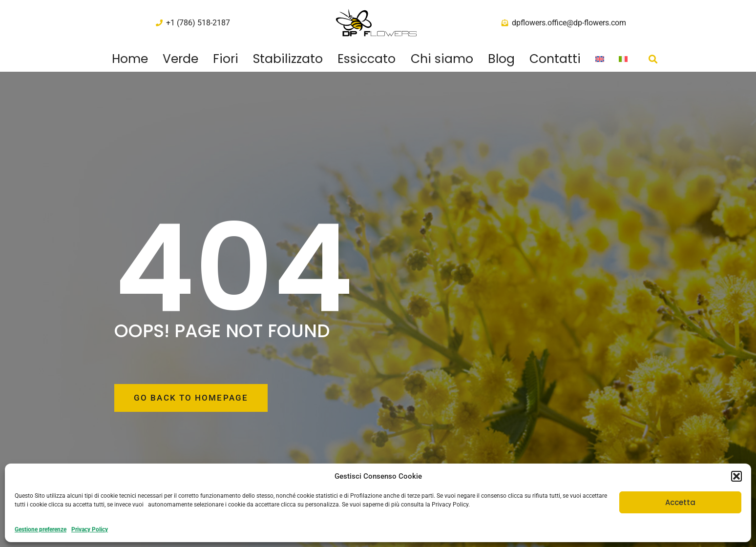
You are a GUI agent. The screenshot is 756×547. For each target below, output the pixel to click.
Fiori (226, 59)
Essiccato (367, 59)
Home (130, 59)
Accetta (680, 502)
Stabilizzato (288, 59)
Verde (180, 59)
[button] (736, 476)
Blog (501, 59)
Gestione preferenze (41, 529)
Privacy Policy (90, 529)
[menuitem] (600, 59)
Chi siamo (442, 59)
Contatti (555, 59)
